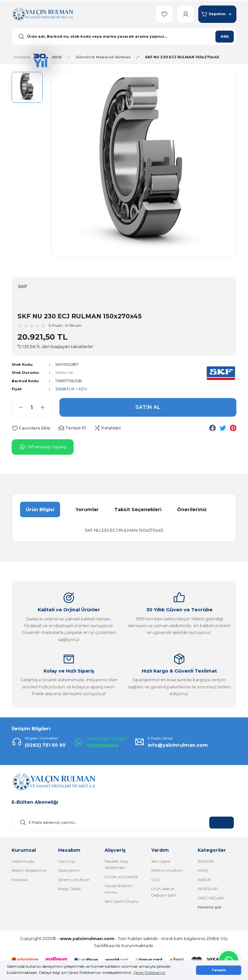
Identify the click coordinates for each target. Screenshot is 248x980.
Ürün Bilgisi (40, 509)
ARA (225, 36)
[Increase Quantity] (46, 407)
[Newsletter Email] (124, 822)
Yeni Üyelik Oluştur (122, 901)
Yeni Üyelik (161, 861)
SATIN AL (148, 407)
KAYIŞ (203, 870)
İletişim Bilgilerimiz (29, 870)
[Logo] (43, 14)
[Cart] (217, 14)
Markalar (20, 880)
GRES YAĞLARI (211, 898)
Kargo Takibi (69, 889)
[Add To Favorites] (31, 428)
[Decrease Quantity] (17, 407)
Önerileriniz (192, 509)
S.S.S (155, 880)
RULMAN (206, 861)
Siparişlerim (69, 870)
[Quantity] (32, 407)
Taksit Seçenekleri (138, 509)
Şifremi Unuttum (74, 880)
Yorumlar (87, 509)
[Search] (124, 36)
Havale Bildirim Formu (119, 889)
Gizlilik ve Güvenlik (121, 877)
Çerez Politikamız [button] (150, 973)
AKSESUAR (208, 889)
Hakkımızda (23, 861)
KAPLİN (204, 880)
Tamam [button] (219, 970)
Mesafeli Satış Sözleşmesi (117, 864)
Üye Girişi (67, 861)
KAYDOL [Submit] (222, 822)
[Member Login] (186, 14)
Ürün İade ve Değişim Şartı (164, 892)
